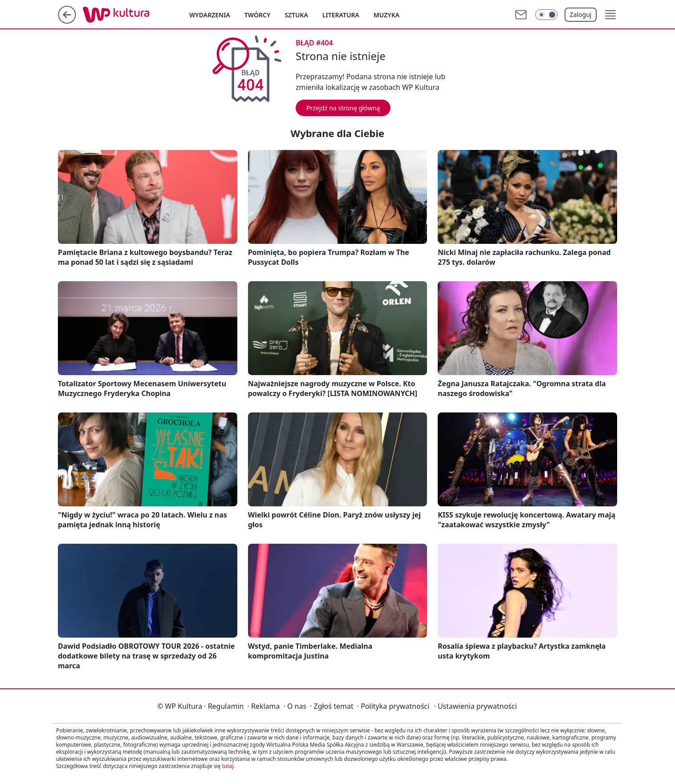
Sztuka (296, 15)
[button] (610, 15)
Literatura (341, 15)
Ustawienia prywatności (475, 706)
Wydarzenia (210, 15)
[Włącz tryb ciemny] (546, 15)
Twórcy (258, 15)
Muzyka (386, 15)
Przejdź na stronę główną (343, 108)
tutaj (228, 766)
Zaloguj (581, 14)
